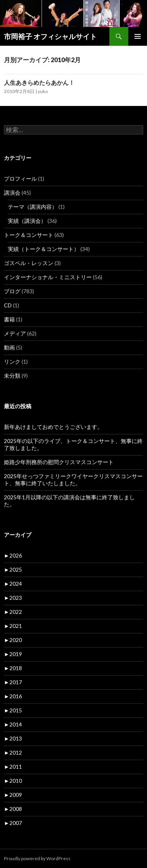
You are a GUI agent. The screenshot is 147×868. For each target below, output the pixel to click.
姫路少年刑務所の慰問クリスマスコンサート (59, 462)
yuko (43, 91)
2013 (13, 738)
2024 (13, 584)
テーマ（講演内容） (33, 207)
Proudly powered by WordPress (37, 858)
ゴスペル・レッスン (29, 263)
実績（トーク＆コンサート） (44, 249)
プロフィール (20, 178)
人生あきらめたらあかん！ (39, 82)
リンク (12, 361)
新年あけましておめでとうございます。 (53, 427)
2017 (13, 682)
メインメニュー (138, 36)
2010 (13, 781)
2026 (13, 555)
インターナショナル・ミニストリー (48, 277)
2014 (13, 724)
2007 (13, 823)
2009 (13, 795)
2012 (13, 752)
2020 (13, 640)
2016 (13, 696)
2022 (13, 612)
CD (8, 305)
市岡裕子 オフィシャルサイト (50, 36)
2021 (13, 626)
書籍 (9, 319)
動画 (9, 347)
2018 (13, 668)
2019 (13, 654)
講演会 (12, 193)
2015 (13, 710)
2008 (13, 809)
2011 (13, 767)
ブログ (12, 291)
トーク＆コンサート (29, 235)
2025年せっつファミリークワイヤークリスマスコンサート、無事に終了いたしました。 (73, 480)
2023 (13, 598)
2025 (13, 569)
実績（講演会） (27, 221)
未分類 (12, 376)
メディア (15, 333)
